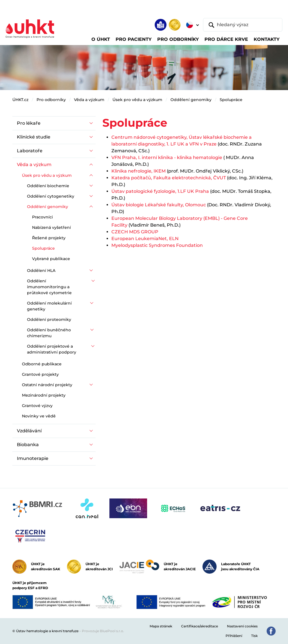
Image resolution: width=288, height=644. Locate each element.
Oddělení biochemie (48, 186)
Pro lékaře (29, 123)
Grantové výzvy (37, 406)
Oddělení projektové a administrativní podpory (52, 349)
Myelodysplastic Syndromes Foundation (157, 245)
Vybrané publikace (51, 259)
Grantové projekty (40, 374)
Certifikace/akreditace (200, 626)
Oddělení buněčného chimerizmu (49, 333)
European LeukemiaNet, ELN (145, 239)
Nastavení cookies (242, 626)
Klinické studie (34, 137)
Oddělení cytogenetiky (51, 196)
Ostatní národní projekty (47, 385)
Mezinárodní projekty (44, 395)
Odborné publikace (42, 364)
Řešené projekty (49, 238)
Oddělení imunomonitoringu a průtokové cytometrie (49, 287)
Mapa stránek (161, 626)
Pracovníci (42, 217)
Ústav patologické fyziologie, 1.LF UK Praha (160, 191)
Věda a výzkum (89, 100)
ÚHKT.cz (20, 100)
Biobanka (28, 445)
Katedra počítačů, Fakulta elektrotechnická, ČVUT (169, 178)
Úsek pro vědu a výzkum (137, 100)
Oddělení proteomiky (49, 319)
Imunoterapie (33, 458)
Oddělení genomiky (191, 100)
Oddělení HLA (41, 270)
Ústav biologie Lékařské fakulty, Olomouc (159, 205)
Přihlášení (234, 636)
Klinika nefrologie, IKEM (139, 171)
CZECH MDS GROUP (135, 232)
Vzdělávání (29, 431)
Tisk (254, 636)
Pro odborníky (51, 100)
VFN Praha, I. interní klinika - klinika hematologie (167, 157)
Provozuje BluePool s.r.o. (103, 631)
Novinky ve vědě (39, 416)
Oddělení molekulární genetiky (49, 306)
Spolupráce (231, 100)
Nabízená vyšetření (51, 227)
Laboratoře (30, 151)
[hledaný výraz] (243, 25)
